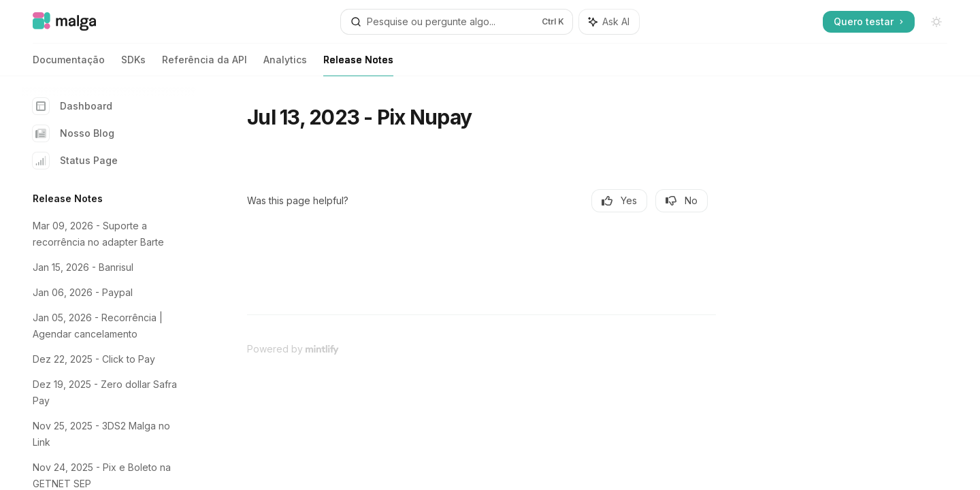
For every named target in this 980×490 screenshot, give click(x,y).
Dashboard (72, 106)
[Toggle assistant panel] (609, 22)
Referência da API (205, 65)
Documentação (69, 65)
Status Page (75, 161)
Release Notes (358, 65)
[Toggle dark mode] (936, 22)
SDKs (133, 65)
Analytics (285, 65)
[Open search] (456, 22)
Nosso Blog (73, 133)
